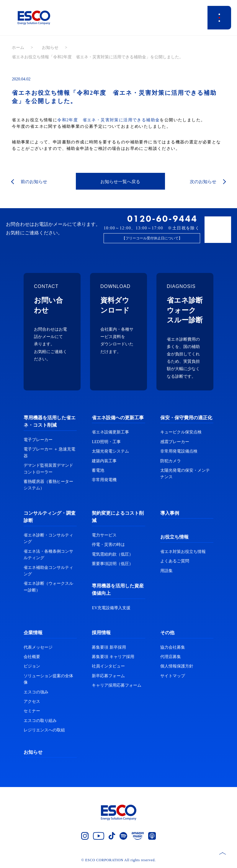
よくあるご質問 (175, 561)
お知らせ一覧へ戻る (120, 182)
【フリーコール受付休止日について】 (152, 238)
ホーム (18, 48)
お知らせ (50, 48)
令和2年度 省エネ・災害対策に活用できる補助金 (108, 120)
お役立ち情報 (174, 537)
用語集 (166, 571)
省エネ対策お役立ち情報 (183, 552)
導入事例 (170, 513)
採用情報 (101, 633)
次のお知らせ (202, 182)
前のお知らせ (35, 182)
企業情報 (33, 633)
